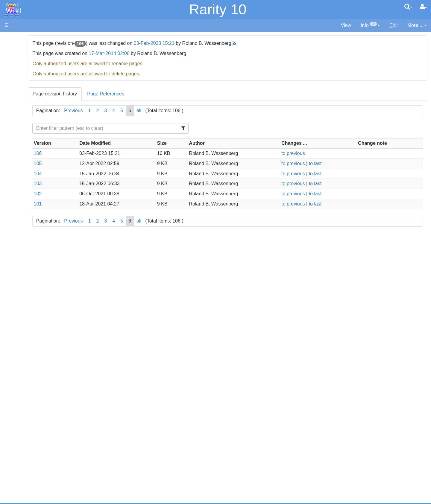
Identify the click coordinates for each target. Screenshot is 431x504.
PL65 (22, 228)
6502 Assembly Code (39, 286)
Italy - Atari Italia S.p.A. (41, 410)
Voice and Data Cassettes (32, 319)
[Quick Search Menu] (408, 7)
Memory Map (18, 79)
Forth (22, 174)
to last (340, 163)
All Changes (17, 109)
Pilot (21, 222)
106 (107, 153)
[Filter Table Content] (166, 128)
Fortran (24, 181)
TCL (21, 242)
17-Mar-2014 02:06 (178, 53)
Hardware (15, 49)
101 (107, 204)
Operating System (36, 273)
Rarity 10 (218, 9)
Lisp (21, 194)
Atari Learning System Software (38, 339)
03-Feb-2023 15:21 (223, 43)
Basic (22, 160)
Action (23, 146)
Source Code (30, 280)
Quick (23, 235)
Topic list (14, 89)
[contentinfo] (370, 26)
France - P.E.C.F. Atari (40, 390)
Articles (12, 38)
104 (107, 174)
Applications (17, 69)
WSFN (23, 249)
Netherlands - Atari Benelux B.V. (51, 417)
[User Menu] (424, 7)
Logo (22, 201)
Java (22, 187)
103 (107, 184)
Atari (13, 8)
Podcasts (14, 366)
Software (14, 59)
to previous (318, 153)
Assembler (28, 153)
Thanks (12, 441)
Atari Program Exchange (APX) (38, 329)
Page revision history (124, 94)
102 (107, 194)
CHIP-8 (24, 256)
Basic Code (29, 293)
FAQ (9, 119)
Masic (23, 208)
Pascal (24, 215)
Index (10, 130)
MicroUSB (15, 99)
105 (107, 163)
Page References (175, 94)
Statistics (14, 454)
